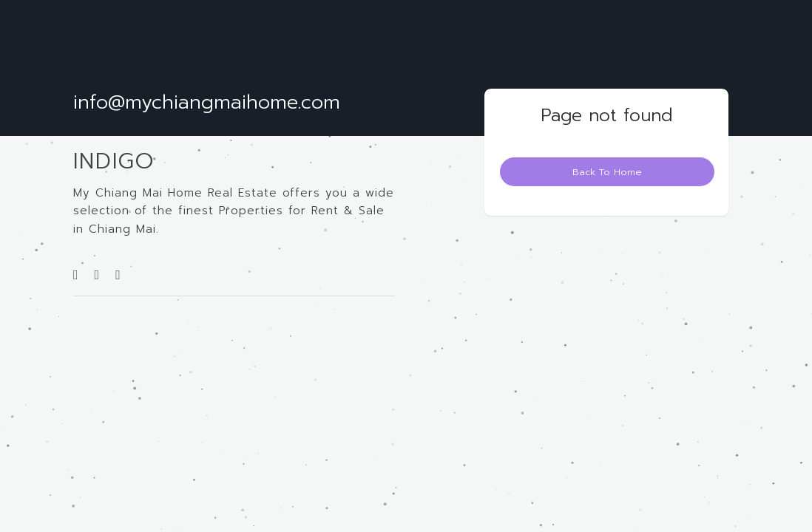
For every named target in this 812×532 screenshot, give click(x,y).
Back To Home (607, 172)
